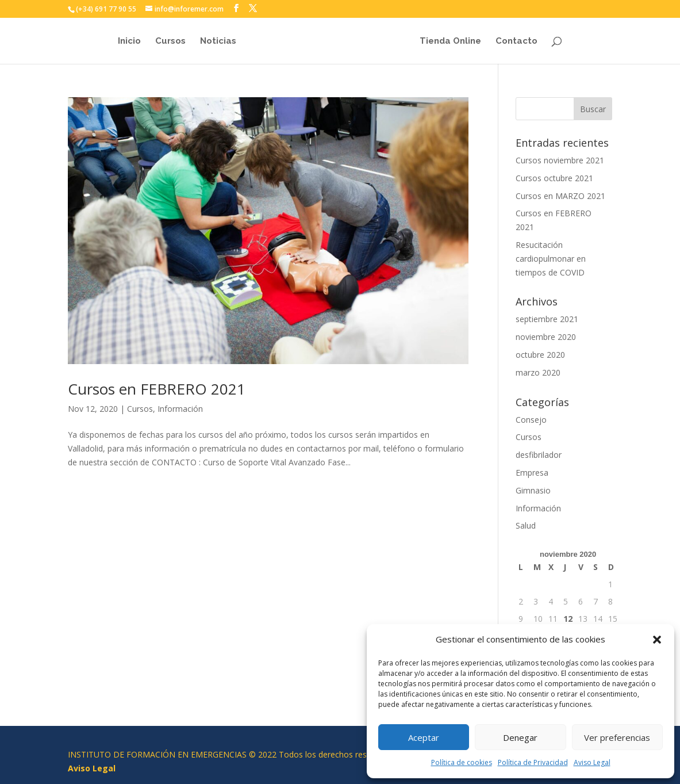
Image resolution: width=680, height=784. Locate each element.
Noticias (215, 41)
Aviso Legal (592, 762)
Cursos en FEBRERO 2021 (157, 389)
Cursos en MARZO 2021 (560, 196)
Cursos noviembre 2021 (560, 160)
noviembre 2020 (546, 337)
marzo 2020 (538, 372)
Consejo (531, 420)
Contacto (519, 41)
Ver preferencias (617, 737)
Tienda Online (453, 41)
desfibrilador (539, 455)
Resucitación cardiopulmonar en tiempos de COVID (551, 259)
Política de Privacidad (533, 762)
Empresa (532, 473)
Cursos (168, 41)
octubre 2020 (540, 355)
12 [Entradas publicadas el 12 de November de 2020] (568, 619)
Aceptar (424, 737)
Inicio (126, 41)
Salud (526, 525)
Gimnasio (533, 490)
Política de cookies (462, 762)
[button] (657, 640)
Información (180, 409)
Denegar (520, 737)
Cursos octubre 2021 (554, 178)
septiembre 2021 (547, 319)
